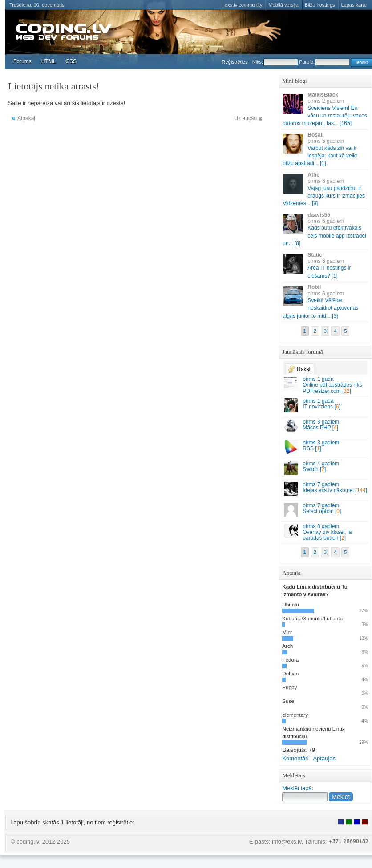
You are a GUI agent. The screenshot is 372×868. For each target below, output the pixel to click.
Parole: (324, 62)
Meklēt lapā (297, 788)
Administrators (365, 822)
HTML (49, 61)
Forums (22, 61)
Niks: (275, 62)
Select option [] (326, 510)
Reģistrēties (235, 62)
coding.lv (67, 31)
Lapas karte (354, 5)
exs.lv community (243, 5)
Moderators (357, 822)
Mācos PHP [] (326, 426)
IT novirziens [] (326, 405)
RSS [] (326, 447)
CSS (71, 61)
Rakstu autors (349, 822)
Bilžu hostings (320, 5)
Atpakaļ (26, 118)
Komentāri (295, 758)
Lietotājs (341, 822)
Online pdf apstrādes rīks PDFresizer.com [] (326, 385)
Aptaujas (324, 758)
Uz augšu (246, 118)
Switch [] (326, 468)
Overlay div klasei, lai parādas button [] (326, 532)
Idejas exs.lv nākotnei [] (326, 489)
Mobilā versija (283, 5)
